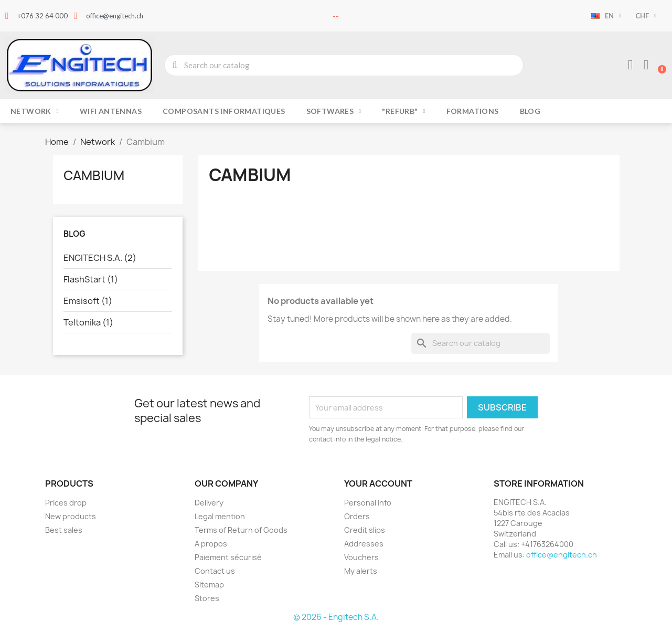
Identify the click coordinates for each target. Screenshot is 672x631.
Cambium (94, 175)
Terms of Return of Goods (241, 530)
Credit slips (365, 530)
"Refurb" (403, 111)
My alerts (361, 571)
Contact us (215, 571)
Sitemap (209, 585)
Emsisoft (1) (88, 301)
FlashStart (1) (91, 279)
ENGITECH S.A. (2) (100, 258)
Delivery (209, 503)
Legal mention (220, 516)
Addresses (364, 544)
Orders (357, 516)
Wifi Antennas (111, 111)
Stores (207, 598)
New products (71, 516)
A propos (211, 544)
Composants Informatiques (224, 111)
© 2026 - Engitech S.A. (336, 617)
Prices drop (66, 503)
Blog (530, 111)
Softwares (334, 111)
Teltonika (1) (88, 322)
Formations (473, 111)
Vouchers (361, 557)
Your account (378, 483)
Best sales (64, 530)
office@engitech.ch (562, 555)
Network (35, 111)
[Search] (481, 343)
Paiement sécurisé (228, 557)
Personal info (368, 503)
